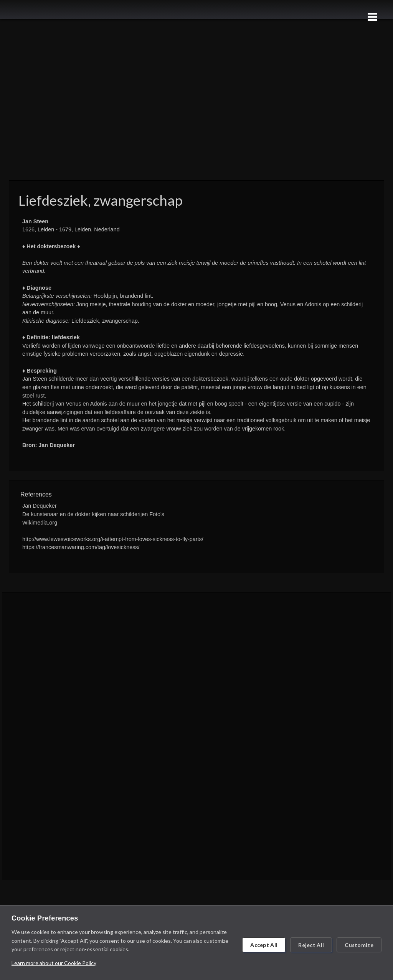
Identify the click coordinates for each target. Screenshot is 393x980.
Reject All (311, 945)
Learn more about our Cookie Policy (54, 963)
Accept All (264, 945)
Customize (359, 945)
